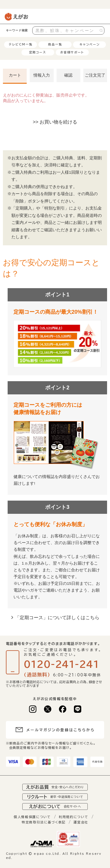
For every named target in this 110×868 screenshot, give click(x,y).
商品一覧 (55, 44)
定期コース (38, 52)
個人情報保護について (32, 817)
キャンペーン (90, 44)
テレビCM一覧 (21, 44)
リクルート (55, 797)
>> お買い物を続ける (55, 122)
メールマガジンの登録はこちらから (61, 730)
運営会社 (81, 822)
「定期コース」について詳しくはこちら (57, 617)
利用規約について (73, 817)
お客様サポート (72, 52)
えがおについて (55, 807)
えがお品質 (55, 787)
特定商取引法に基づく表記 (44, 822)
